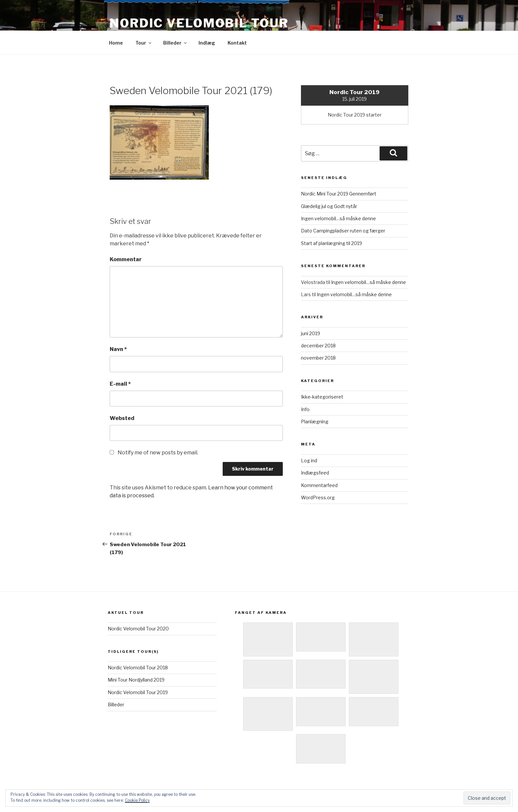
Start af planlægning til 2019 (332, 243)
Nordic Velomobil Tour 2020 (138, 629)
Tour (144, 43)
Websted (122, 418)
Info (305, 409)
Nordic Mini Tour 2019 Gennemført (339, 194)
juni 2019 (311, 333)
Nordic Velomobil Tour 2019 (138, 692)
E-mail (120, 384)
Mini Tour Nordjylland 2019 (136, 680)
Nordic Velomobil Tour (199, 23)
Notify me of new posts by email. (158, 453)
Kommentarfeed (319, 485)
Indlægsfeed (315, 473)
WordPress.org (318, 497)
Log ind (309, 460)
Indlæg (207, 43)
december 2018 (318, 346)
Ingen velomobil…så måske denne (338, 218)
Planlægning (315, 422)
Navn (118, 349)
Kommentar (126, 259)
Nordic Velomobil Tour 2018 (138, 668)
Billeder (175, 43)
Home (116, 43)
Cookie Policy (137, 800)
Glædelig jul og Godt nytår (329, 206)
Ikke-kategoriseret (322, 397)
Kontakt (237, 43)
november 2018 (318, 358)
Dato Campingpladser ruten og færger (343, 231)
